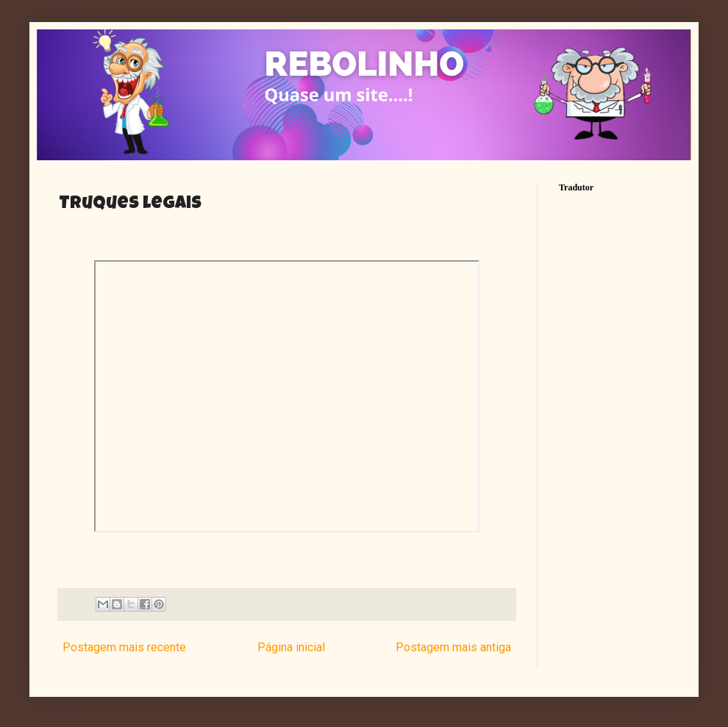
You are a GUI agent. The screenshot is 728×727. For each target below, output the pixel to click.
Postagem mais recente (124, 647)
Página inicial (291, 647)
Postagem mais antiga (453, 647)
